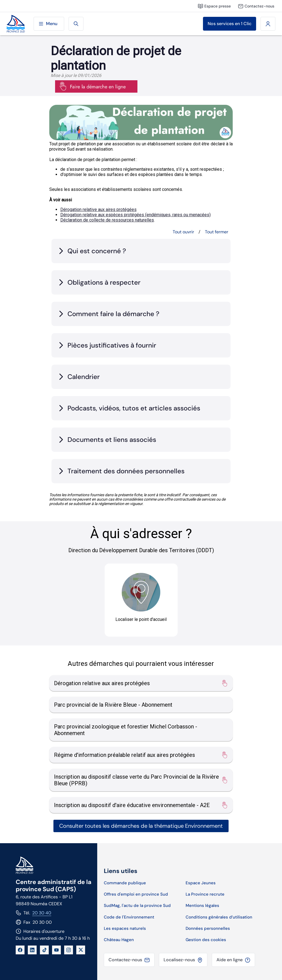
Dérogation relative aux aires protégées (98, 209)
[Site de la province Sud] (16, 24)
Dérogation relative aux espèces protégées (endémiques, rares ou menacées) (135, 215)
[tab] (141, 251)
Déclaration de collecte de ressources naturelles (107, 220)
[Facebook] (20, 950)
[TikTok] (44, 950)
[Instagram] (69, 950)
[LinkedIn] (32, 950)
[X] (81, 950)
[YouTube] (56, 950)
